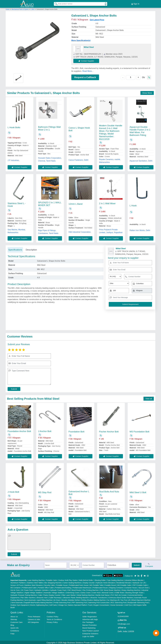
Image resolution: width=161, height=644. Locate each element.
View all (149, 398)
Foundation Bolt (76, 431)
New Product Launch (91, 630)
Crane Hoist (96, 592)
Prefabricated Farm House (79, 585)
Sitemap (14, 619)
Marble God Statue (103, 594)
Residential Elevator (124, 582)
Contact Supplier (87, 60)
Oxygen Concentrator (101, 604)
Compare (149, 564)
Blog (12, 624)
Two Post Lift (125, 599)
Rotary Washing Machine (131, 589)
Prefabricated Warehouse (82, 587)
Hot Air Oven (15, 589)
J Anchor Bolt (45, 431)
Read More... (88, 70)
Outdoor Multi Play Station (68, 580)
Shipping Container (116, 587)
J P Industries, (14, 160)
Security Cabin (50, 585)
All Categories (33, 622)
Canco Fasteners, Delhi (78, 159)
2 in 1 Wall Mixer (107, 203)
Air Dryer (57, 599)
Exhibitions (15, 630)
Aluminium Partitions (18, 582)
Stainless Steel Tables (35, 582)
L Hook (133, 205)
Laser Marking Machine (36, 580)
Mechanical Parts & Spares (20, 9)
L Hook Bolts (14, 127)
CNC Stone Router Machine (110, 589)
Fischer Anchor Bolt (109, 431)
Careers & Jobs (34, 619)
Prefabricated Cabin (29, 587)
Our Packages (88, 622)
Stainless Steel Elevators (34, 585)
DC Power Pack (27, 589)
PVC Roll (114, 594)
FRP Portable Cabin (140, 585)
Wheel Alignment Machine (141, 599)
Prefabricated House (100, 587)
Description (31, 249)
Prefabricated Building (63, 587)
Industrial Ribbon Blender (134, 580)
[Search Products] (55, 3)
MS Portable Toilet (96, 585)
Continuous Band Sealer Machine (121, 597)
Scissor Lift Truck (17, 585)
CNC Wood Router (74, 589)
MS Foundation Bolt (139, 431)
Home (8, 9)
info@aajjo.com (124, 623)
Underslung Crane (72, 592)
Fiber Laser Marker (69, 594)
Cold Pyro (128, 604)
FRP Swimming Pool (79, 602)
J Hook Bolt (13, 491)
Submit (14, 388)
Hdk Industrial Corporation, (80, 231)
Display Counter (89, 582)
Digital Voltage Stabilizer (34, 592)
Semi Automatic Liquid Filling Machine (38, 599)
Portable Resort (110, 585)
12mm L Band (76, 203)
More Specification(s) (81, 40)
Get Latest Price (97, 19)
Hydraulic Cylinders (41, 589)
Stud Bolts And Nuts (109, 491)
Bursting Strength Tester (134, 592)
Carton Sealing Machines (72, 582)
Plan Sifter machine (28, 597)
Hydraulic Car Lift (139, 582)
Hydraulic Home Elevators (106, 582)
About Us (14, 616)
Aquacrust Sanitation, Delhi (141, 160)
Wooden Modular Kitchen (71, 599)
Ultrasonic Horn (42, 597)
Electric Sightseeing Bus (39, 604)
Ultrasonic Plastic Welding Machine (76, 597)
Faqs (12, 633)
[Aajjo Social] (135, 575)
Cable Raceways (55, 597)
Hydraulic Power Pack (58, 589)
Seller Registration (90, 616)
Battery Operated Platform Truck (80, 604)
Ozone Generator (117, 604)
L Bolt (32, 9)
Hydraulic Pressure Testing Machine (24, 594)
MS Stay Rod (45, 492)
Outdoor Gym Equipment (20, 604)
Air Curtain (123, 594)
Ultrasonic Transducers (98, 597)
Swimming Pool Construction (99, 602)
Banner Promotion (89, 624)
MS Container (15, 587)
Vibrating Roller (100, 580)
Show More (147, 92)
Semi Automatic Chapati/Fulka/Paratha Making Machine (32, 602)
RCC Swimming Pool (119, 602)
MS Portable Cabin (124, 585)
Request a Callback (85, 77)
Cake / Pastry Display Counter (49, 594)
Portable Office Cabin (46, 587)
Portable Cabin (52, 580)
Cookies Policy (52, 616)
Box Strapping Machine (53, 582)
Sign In (135, 4)
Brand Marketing (89, 627)
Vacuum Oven (143, 587)
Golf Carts (53, 604)
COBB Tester (119, 592)
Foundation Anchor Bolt (19, 431)
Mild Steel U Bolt (138, 492)
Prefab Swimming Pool (62, 602)
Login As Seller (88, 636)
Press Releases (34, 616)
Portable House (62, 585)
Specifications (15, 249)
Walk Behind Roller (86, 580)
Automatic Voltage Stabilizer (54, 592)
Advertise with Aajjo (90, 619)
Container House (131, 587)
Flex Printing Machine (91, 589)
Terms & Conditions (54, 619)
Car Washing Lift (113, 599)
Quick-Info (14, 627)
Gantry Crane (86, 592)
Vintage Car (63, 604)
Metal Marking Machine (86, 594)
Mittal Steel (89, 46)
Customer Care (16, 622)
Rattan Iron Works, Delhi (140, 230)
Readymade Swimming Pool (138, 602)
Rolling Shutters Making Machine (94, 599)
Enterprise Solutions (90, 633)
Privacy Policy (52, 622)
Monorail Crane (108, 592)
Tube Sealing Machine (115, 580)
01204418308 (123, 616)
